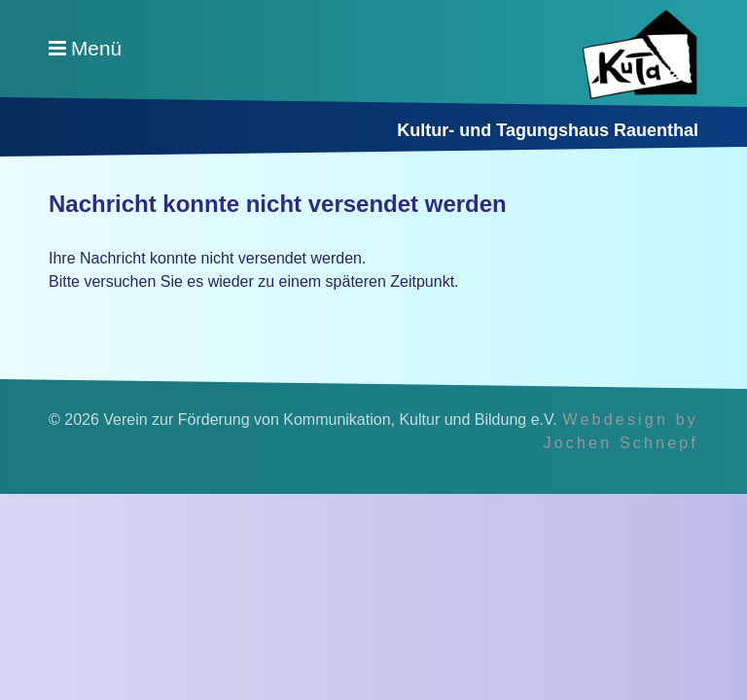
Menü (96, 48)
